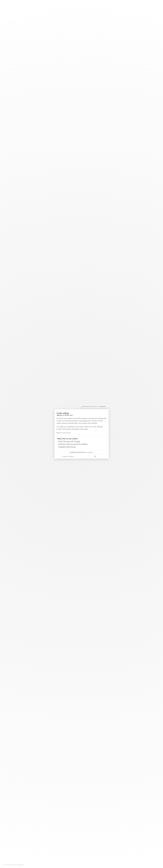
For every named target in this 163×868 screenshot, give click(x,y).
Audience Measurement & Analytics (73, 444)
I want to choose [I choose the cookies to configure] (68, 456)
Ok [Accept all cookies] (95, 456)
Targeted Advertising (67, 447)
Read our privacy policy (64, 433)
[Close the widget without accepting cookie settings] (94, 406)
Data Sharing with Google (69, 441)
